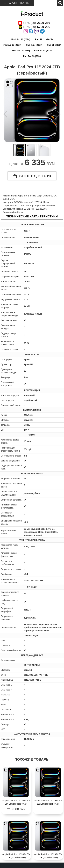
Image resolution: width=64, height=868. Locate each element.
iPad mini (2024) (34, 45)
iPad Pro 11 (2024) (21, 39)
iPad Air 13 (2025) (43, 51)
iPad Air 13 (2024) (12, 45)
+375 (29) (34, 23)
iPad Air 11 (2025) (21, 51)
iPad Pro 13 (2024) (32, 56)
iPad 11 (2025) (54, 45)
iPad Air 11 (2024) (44, 39)
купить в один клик (32, 176)
